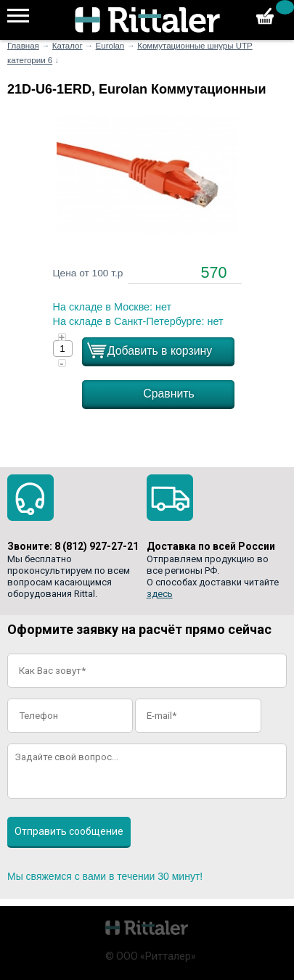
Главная (23, 46)
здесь (160, 594)
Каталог (68, 46)
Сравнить (169, 394)
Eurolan (110, 46)
